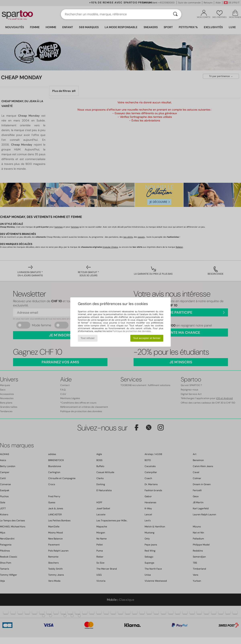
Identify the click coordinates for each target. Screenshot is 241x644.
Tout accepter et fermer (147, 338)
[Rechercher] (175, 14)
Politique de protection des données (132, 331)
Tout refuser (88, 338)
